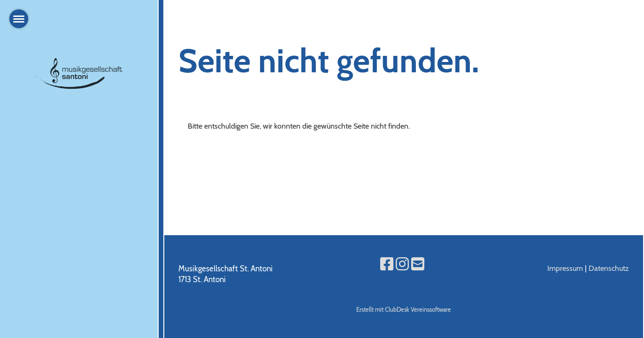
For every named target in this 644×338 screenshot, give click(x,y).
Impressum (565, 268)
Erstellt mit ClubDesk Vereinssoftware (404, 310)
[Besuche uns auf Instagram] (402, 264)
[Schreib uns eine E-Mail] (418, 264)
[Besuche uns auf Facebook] (387, 264)
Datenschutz (609, 268)
